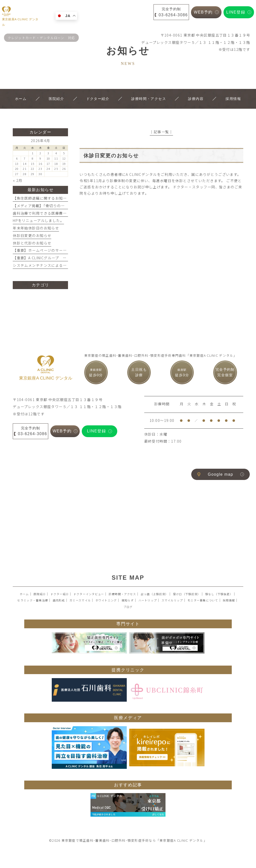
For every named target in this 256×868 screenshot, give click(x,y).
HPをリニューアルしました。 (38, 220)
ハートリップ (148, 600)
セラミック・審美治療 (33, 600)
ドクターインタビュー (89, 594)
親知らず (128, 600)
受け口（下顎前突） (187, 594)
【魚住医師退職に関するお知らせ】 (44, 198)
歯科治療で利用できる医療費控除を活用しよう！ (55, 213)
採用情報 (229, 600)
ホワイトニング (106, 600)
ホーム (24, 594)
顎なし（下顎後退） (219, 594)
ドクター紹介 (60, 594)
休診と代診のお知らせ (32, 243)
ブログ (128, 607)
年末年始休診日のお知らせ (36, 228)
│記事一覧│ (161, 132)
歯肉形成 (59, 600)
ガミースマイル (80, 600)
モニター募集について (203, 600)
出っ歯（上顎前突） (154, 594)
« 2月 (18, 180)
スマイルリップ (172, 600)
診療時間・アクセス (122, 594)
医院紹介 (40, 594)
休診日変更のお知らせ (32, 235)
